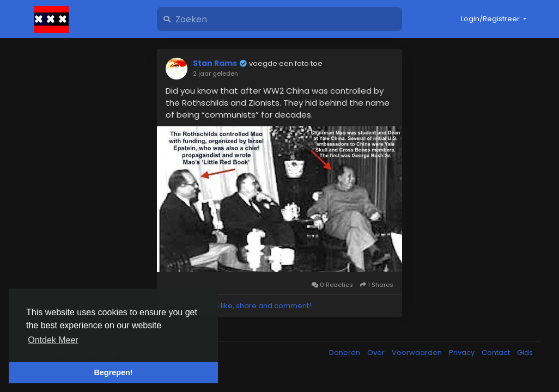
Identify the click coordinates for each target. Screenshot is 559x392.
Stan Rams (215, 63)
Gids (525, 353)
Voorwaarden (418, 353)
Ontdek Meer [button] (53, 340)
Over (377, 353)
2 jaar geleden (215, 73)
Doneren (345, 353)
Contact (497, 353)
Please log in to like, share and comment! (238, 306)
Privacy (463, 353)
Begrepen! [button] (113, 372)
